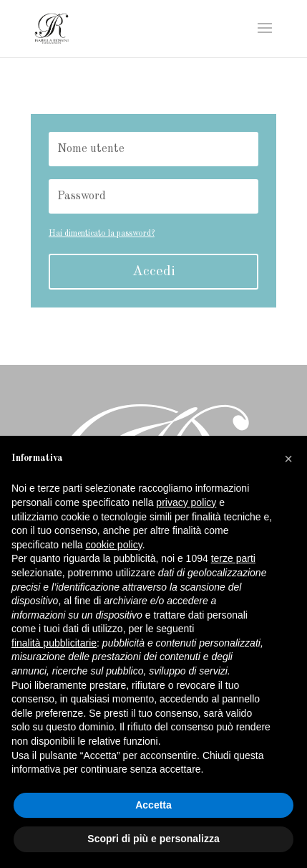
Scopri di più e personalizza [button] (153, 839)
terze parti (233, 558)
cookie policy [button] (114, 545)
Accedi (154, 272)
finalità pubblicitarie (54, 643)
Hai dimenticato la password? (102, 234)
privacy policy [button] (186, 502)
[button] (288, 459)
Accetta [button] (153, 805)
